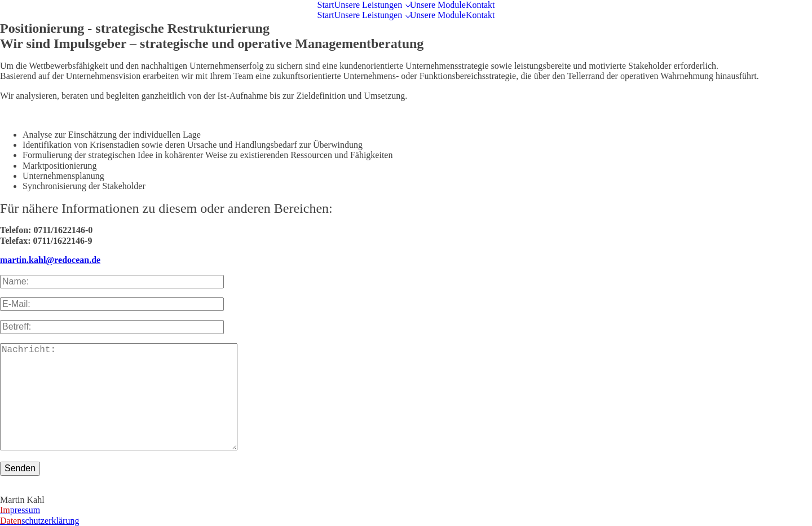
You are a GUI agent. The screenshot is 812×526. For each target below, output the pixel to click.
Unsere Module (438, 5)
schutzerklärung (39, 521)
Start (326, 5)
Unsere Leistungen (368, 5)
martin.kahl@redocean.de (50, 260)
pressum (20, 510)
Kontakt (480, 5)
